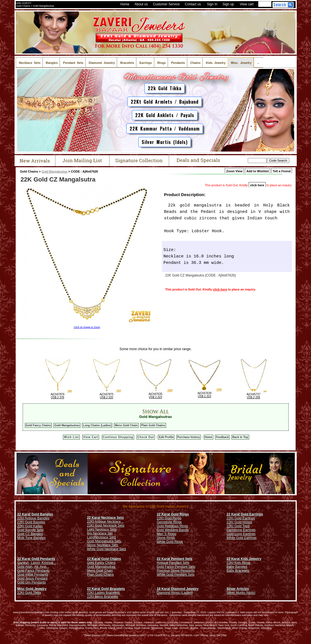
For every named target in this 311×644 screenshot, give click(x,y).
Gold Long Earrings (241, 534)
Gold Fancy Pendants (33, 571)
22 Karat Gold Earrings (245, 514)
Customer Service (166, 4)
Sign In (212, 4)
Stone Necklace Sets (103, 545)
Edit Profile (166, 437)
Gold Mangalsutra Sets (104, 541)
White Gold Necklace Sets (107, 549)
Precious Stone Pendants (176, 571)
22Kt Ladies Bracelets (103, 593)
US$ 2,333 (107, 397)
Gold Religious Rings (172, 526)
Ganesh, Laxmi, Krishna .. (37, 563)
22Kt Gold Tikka (29, 593)
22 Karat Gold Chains (104, 559)
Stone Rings (166, 538)
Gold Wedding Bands (173, 530)
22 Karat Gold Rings (173, 514)
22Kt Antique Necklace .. (105, 522)
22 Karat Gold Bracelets (106, 589)
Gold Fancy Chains (38, 425)
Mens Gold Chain (126, 425)
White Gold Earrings (241, 538)
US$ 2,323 (155, 397)
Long (91, 537)
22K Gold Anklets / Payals (165, 115)
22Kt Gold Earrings (241, 518)
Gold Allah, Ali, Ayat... (33, 567)
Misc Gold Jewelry (32, 589)
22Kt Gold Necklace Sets (106, 526)
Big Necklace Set (100, 533)
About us (141, 4)
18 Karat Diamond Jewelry (178, 589)
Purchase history (189, 437)
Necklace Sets (105, 537)
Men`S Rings (166, 534)
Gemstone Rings (169, 522)
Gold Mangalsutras (55, 171)
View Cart (91, 437)
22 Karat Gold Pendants (36, 559)
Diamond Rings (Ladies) (175, 593)
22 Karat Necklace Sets (105, 518)
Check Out (146, 437)
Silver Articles (238, 589)
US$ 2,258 (253, 397)
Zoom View (234, 171)
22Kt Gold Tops (238, 526)
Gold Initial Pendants (33, 575)
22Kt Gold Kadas (30, 526)
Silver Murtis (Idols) (165, 142)
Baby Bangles (237, 567)
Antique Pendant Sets (173, 563)
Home (125, 4)
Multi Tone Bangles (31, 538)
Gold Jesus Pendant (32, 578)
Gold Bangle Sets (30, 530)
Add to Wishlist (258, 171)
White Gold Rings (170, 542)
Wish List (71, 437)
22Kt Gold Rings (169, 518)
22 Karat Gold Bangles (35, 514)
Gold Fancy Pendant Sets (176, 567)
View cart (247, 4)
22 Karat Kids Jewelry (244, 559)
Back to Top (240, 437)
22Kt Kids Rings (238, 563)
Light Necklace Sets (102, 529)
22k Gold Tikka (165, 88)
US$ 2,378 (58, 397)
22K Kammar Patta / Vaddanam (165, 129)
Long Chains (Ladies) (97, 425)
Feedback (222, 437)
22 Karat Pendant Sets (175, 559)
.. (259, 62)
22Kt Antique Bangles (33, 518)
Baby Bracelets (238, 571)
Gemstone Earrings (241, 530)
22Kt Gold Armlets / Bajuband (165, 102)
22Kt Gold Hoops (239, 522)
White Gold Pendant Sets (176, 575)
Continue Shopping (118, 437)
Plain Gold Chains (153, 425)
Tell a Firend (282, 171)
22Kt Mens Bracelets (103, 597)
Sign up (228, 4)
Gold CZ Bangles (30, 534)
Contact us (193, 4)
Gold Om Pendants (32, 582)
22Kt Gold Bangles (31, 522)
